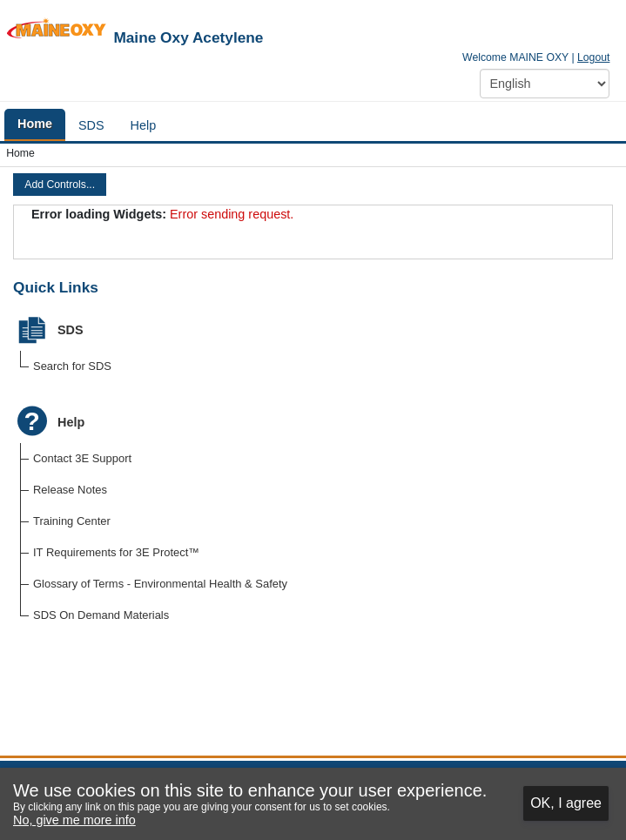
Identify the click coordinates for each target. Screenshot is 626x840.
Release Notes (70, 490)
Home (20, 153)
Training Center (72, 521)
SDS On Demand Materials (101, 615)
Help (71, 422)
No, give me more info (74, 820)
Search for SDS (72, 366)
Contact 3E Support (82, 458)
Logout (593, 57)
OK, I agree (566, 803)
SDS (71, 330)
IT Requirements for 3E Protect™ (116, 552)
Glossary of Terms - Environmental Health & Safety (160, 584)
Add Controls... (60, 185)
